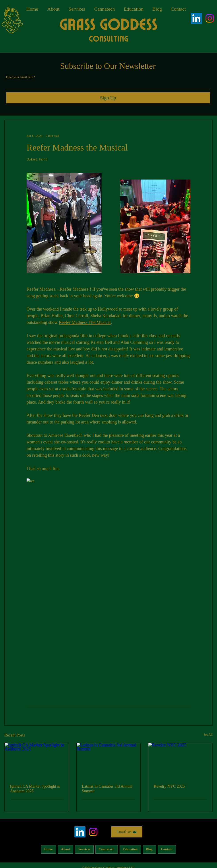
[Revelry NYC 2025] (180, 761)
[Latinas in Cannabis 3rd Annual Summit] (109, 761)
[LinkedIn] (196, 18)
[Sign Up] (108, 98)
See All (208, 735)
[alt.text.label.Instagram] (210, 18)
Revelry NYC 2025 (169, 786)
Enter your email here (19, 77)
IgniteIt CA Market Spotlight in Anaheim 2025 (35, 789)
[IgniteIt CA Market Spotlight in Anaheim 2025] (37, 761)
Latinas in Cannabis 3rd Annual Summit (107, 789)
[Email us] (127, 832)
